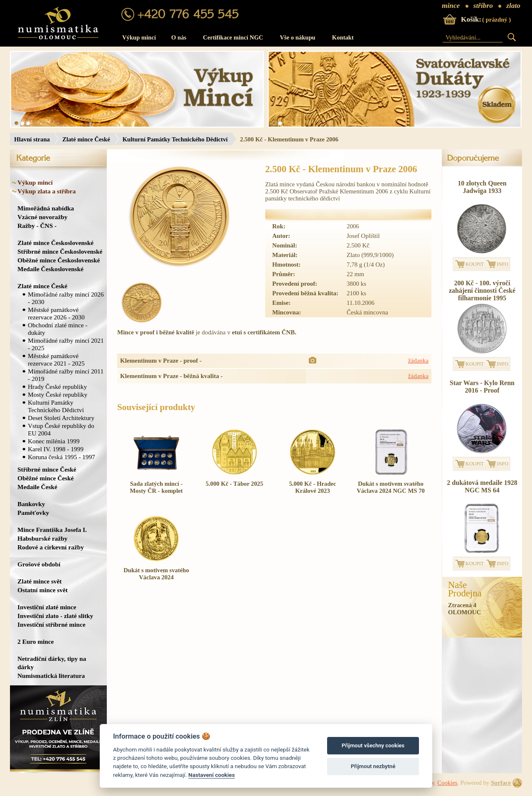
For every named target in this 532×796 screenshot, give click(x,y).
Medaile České (37, 487)
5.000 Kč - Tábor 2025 (234, 484)
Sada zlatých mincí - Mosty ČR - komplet (156, 487)
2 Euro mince (36, 641)
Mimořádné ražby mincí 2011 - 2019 (66, 375)
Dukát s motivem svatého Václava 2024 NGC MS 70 (391, 487)
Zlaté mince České (86, 139)
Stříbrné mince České (47, 469)
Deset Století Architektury (61, 418)
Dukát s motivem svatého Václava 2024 (156, 574)
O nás (179, 37)
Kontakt (343, 37)
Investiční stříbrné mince (51, 624)
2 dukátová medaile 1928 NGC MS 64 (482, 486)
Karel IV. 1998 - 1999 (56, 449)
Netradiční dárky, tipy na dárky (52, 663)
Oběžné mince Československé (59, 260)
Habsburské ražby (43, 538)
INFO (502, 264)
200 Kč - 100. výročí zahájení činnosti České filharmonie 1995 (482, 290)
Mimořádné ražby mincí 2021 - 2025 (66, 344)
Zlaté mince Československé (55, 243)
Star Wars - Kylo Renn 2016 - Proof (482, 387)
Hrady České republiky (57, 387)
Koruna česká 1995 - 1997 (62, 457)
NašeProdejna (465, 589)
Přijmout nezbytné (373, 766)
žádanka (418, 361)
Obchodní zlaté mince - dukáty (58, 329)
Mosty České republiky (58, 394)
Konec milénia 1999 (54, 441)
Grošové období (39, 564)
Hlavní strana (32, 139)
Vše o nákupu (298, 37)
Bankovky (31, 504)
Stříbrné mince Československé (60, 251)
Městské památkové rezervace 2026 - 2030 (56, 313)
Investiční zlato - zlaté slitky (55, 616)
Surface (501, 783)
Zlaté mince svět (39, 581)
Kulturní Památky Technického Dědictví (175, 139)
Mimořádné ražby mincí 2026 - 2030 (66, 298)
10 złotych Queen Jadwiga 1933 (482, 187)
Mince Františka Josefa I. (52, 530)
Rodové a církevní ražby (51, 547)
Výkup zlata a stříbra (47, 191)
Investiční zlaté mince (47, 607)
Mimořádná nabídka (46, 208)
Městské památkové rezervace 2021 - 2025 (56, 360)
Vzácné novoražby (42, 217)
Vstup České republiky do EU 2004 (61, 429)
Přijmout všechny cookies (373, 745)
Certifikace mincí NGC (233, 37)
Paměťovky (33, 513)
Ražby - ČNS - (37, 226)
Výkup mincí (139, 37)
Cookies (447, 783)
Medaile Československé (50, 269)
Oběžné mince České (46, 478)
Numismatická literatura (51, 676)
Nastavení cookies (212, 775)
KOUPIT (475, 264)
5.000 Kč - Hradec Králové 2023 (312, 487)
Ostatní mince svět (43, 590)
